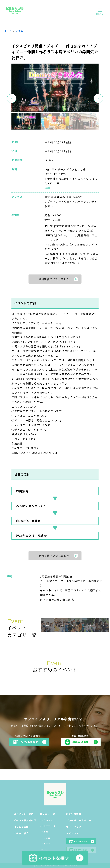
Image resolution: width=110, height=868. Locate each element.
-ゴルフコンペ (48, 826)
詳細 (47, 188)
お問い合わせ (74, 814)
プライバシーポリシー (79, 820)
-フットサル (46, 844)
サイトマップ (74, 827)
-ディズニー (46, 838)
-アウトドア (46, 820)
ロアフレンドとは (24, 814)
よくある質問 (21, 827)
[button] (98, 98)
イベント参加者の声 (25, 820)
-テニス (44, 832)
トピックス (72, 833)
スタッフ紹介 (21, 833)
